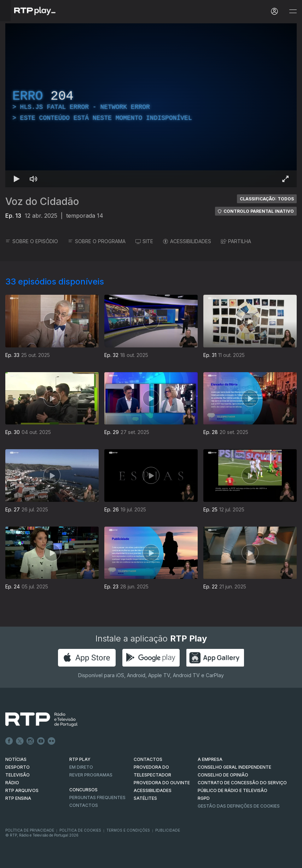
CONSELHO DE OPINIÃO (223, 775)
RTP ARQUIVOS (22, 790)
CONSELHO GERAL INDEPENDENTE (234, 767)
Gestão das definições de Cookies (239, 806)
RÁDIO (12, 783)
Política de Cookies (80, 830)
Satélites (145, 798)
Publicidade (168, 830)
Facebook (9, 741)
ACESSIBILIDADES (187, 241)
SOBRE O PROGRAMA (97, 241)
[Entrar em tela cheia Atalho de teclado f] (285, 179)
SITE (144, 241)
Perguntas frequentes (97, 797)
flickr (52, 741)
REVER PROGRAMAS (91, 775)
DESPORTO (18, 767)
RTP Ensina (18, 798)
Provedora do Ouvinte (162, 783)
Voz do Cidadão (42, 201)
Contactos (84, 805)
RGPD (204, 798)
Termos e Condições (128, 830)
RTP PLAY (80, 759)
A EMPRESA (210, 759)
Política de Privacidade (30, 830)
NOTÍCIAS (16, 759)
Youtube (41, 741)
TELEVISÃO (18, 775)
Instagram (30, 741)
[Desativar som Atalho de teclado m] (34, 179)
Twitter (20, 741)
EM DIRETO (81, 767)
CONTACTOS (148, 759)
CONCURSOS (83, 790)
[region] (151, 105)
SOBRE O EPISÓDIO (32, 241)
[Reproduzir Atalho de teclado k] (17, 179)
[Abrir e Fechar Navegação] (293, 11)
